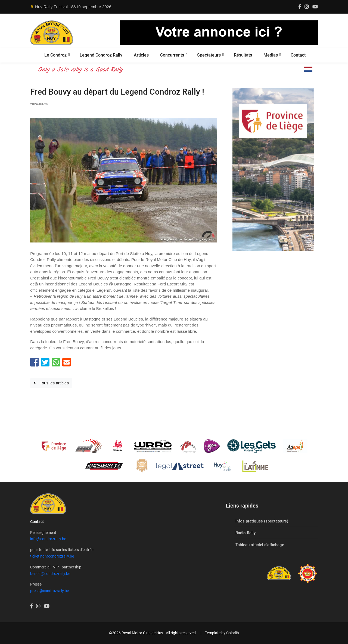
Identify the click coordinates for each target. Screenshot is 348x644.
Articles (141, 55)
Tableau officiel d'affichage (260, 545)
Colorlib (233, 633)
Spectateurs (209, 55)
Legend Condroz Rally (101, 55)
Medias (271, 55)
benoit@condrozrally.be (50, 574)
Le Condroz (55, 55)
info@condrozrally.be (48, 539)
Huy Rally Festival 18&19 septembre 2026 (73, 7)
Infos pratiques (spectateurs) (262, 521)
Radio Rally (246, 533)
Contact (298, 55)
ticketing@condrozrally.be (52, 556)
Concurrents (172, 55)
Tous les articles (51, 383)
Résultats (243, 55)
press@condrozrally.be (49, 591)
